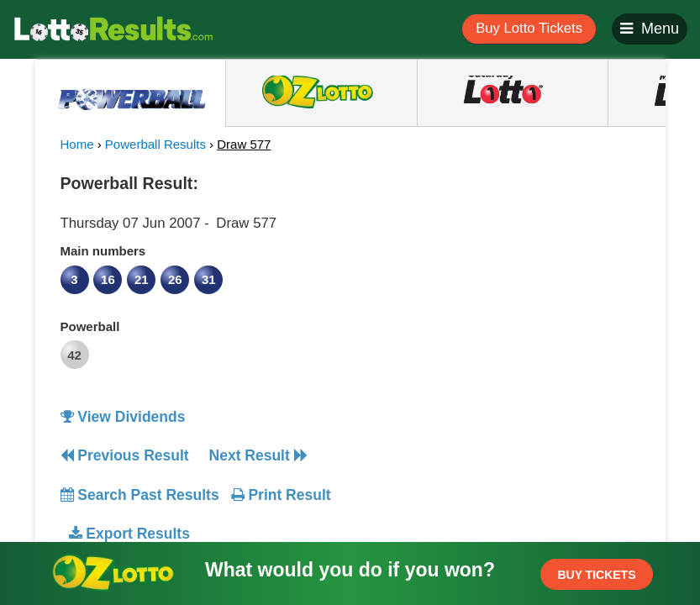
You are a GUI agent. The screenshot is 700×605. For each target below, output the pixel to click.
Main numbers (103, 251)
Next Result (258, 455)
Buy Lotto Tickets (529, 28)
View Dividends (123, 417)
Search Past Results (140, 495)
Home (77, 144)
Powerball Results (155, 144)
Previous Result (125, 455)
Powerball (90, 326)
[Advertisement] (504, 272)
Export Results (129, 534)
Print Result (281, 495)
